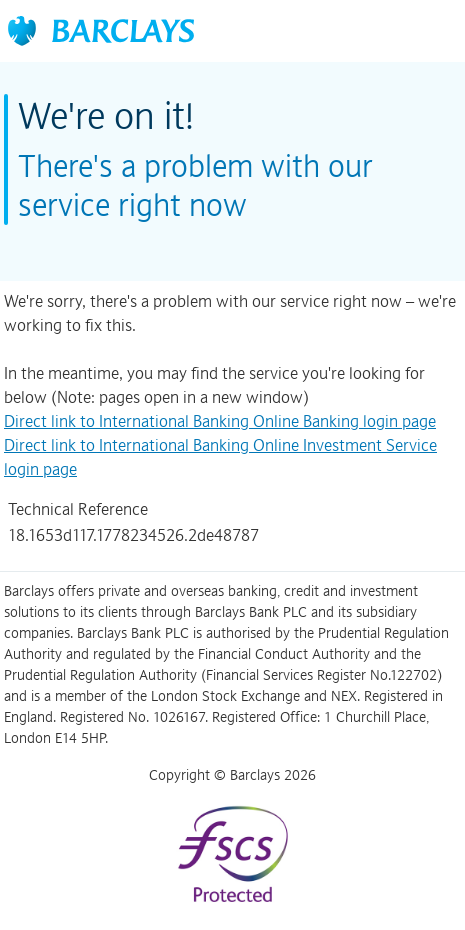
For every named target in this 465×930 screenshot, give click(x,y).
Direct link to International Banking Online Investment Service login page (220, 457)
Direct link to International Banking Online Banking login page (220, 421)
